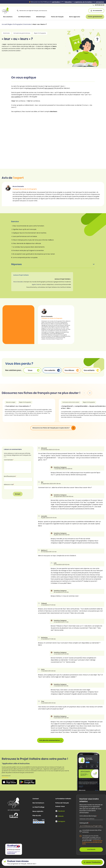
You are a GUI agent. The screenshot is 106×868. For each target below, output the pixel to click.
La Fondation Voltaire (63, 799)
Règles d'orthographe (15, 24)
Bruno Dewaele (18, 282)
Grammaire (27, 24)
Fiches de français (57, 17)
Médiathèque (41, 17)
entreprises (100, 2)
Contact (36, 799)
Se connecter (96, 11)
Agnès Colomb (36, 284)
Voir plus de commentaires (50, 740)
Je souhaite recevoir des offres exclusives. (92, 831)
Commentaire (9, 460)
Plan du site (37, 816)
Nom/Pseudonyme (10, 476)
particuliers (56, 2)
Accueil (4, 24)
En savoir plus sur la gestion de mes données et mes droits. (92, 842)
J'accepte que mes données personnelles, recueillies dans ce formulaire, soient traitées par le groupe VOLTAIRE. (92, 840)
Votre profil (84, 823)
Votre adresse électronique (88, 816)
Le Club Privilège (38, 807)
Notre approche (75, 17)
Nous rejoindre (38, 811)
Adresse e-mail (9, 484)
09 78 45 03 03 (98, 5)
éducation (68, 2)
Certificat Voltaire (24, 17)
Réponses (53, 264)
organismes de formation (83, 2)
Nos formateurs (38, 803)
